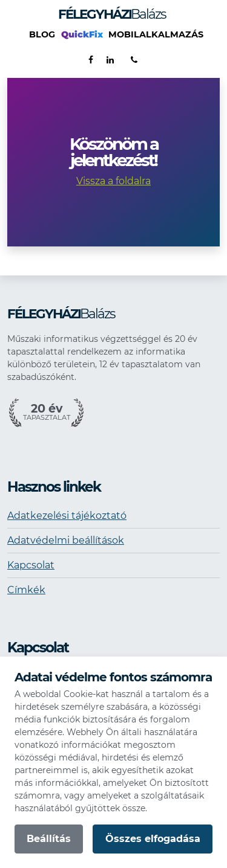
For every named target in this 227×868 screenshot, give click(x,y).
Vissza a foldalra (113, 181)
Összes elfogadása (153, 839)
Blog (42, 34)
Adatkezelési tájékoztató (67, 516)
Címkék (26, 590)
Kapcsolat (31, 565)
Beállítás (49, 839)
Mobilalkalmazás (156, 34)
